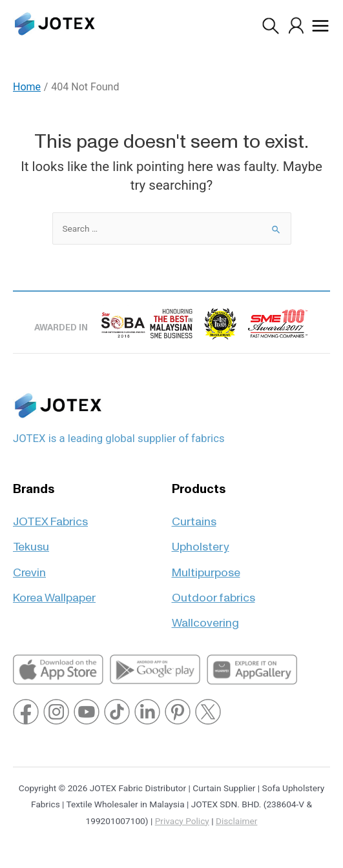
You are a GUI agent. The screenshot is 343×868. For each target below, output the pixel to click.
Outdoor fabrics (213, 592)
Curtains (194, 516)
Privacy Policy (182, 821)
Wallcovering (205, 617)
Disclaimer (236, 821)
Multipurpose (206, 567)
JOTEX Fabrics (50, 516)
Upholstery (201, 541)
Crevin (29, 567)
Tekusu (31, 541)
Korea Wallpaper (54, 592)
